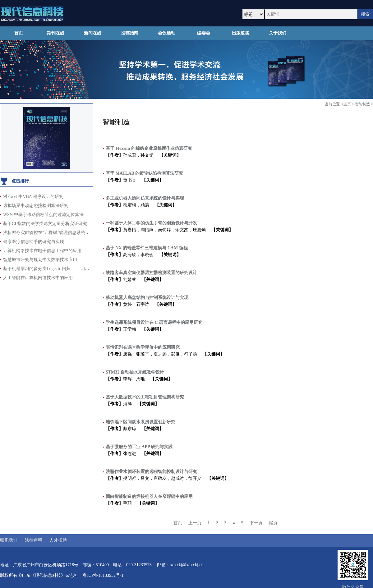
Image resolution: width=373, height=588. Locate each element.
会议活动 (167, 33)
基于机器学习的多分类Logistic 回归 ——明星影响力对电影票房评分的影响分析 (79, 269)
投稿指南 (130, 33)
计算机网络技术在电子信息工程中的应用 (42, 251)
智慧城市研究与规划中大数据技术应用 (40, 260)
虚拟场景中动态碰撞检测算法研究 (36, 206)
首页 (19, 33)
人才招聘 (58, 540)
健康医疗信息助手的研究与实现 (34, 242)
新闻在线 (93, 33)
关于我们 (278, 33)
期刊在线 (56, 33)
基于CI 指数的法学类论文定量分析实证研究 (45, 224)
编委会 (204, 33)
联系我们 (9, 540)
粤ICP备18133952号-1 (103, 575)
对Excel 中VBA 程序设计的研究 (33, 197)
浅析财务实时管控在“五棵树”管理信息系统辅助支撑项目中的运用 (66, 233)
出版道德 (241, 33)
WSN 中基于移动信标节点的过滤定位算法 (43, 215)
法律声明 (34, 540)
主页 (347, 104)
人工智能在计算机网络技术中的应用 (38, 278)
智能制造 (362, 104)
